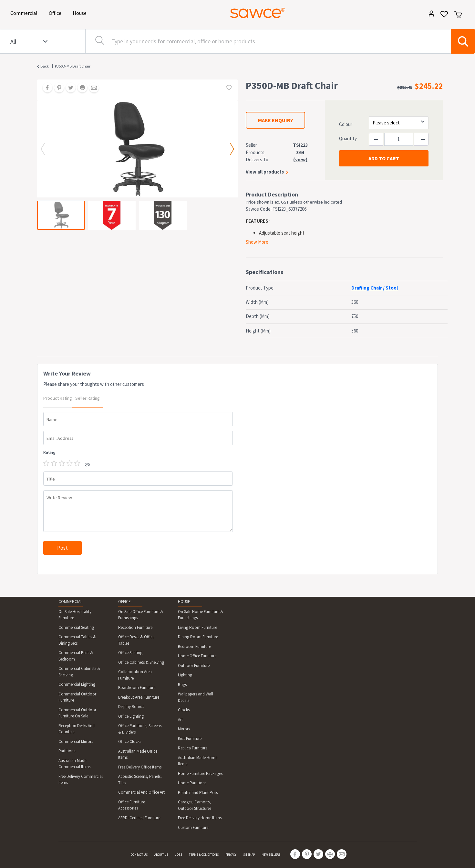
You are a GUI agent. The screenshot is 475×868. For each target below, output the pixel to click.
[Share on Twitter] (68, 88)
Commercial (25, 12)
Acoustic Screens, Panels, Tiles (140, 780)
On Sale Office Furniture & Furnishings (141, 615)
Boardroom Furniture (137, 688)
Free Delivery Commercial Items (81, 780)
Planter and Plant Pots (198, 793)
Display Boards (131, 707)
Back (45, 66)
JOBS (179, 855)
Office (56, 12)
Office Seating (130, 653)
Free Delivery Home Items (200, 818)
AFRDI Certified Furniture (139, 818)
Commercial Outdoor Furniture (77, 697)
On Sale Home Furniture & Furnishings (201, 615)
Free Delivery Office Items (140, 767)
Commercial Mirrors (76, 741)
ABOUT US (161, 855)
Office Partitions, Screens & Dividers (140, 729)
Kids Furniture (190, 739)
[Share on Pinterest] (57, 88)
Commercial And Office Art (141, 792)
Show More (257, 242)
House (81, 12)
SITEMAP (249, 855)
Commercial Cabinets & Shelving (79, 672)
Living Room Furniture (197, 627)
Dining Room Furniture (198, 637)
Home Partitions (192, 783)
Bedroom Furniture (194, 646)
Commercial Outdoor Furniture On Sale (77, 713)
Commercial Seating (76, 627)
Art (180, 720)
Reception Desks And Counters (77, 729)
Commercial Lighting (77, 684)
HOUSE (184, 602)
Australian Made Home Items (198, 761)
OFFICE (124, 602)
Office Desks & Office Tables (136, 640)
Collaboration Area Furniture (135, 675)
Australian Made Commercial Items (74, 764)
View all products (265, 172)
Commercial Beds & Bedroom (76, 656)
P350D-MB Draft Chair (73, 66)
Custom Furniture (193, 827)
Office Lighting (131, 716)
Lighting (185, 675)
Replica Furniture (193, 748)
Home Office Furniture (197, 656)
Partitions (67, 751)
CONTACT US (139, 855)
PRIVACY (231, 855)
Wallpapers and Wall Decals (196, 697)
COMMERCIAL (70, 602)
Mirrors (184, 729)
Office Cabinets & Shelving (141, 662)
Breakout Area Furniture (139, 697)
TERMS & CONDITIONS (204, 855)
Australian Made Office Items (138, 754)
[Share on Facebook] (45, 88)
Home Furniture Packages (200, 773)
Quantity (348, 138)
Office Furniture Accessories (132, 805)
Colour (346, 124)
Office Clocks (130, 741)
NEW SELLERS (271, 855)
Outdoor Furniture (194, 666)
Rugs (182, 685)
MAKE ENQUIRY (275, 120)
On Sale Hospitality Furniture (75, 615)
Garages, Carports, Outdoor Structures (195, 805)
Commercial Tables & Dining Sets (77, 640)
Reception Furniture (135, 627)
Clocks (184, 710)
